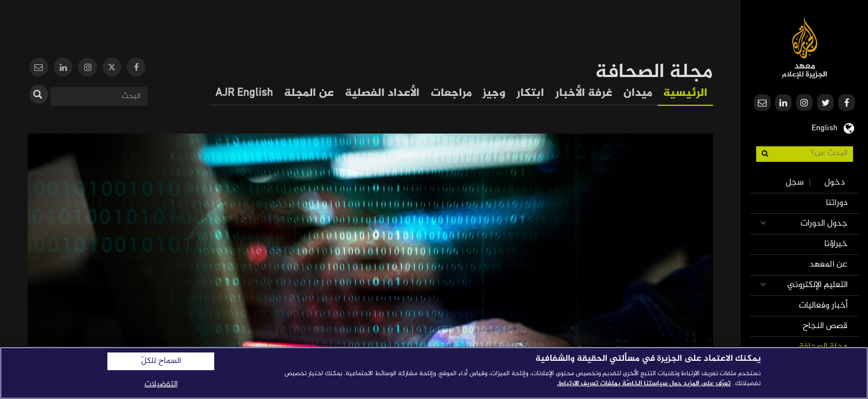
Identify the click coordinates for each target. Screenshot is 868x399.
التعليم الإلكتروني (817, 285)
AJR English (244, 93)
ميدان (638, 93)
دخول (835, 183)
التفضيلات (161, 384)
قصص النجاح (825, 326)
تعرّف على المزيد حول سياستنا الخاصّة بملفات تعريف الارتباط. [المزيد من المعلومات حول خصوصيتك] (644, 383)
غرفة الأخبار (584, 93)
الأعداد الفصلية (382, 93)
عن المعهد (828, 265)
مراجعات (451, 93)
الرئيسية (685, 93)
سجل (795, 183)
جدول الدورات (824, 224)
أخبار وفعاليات (823, 306)
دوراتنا (837, 203)
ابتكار (530, 93)
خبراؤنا (836, 244)
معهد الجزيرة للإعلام (805, 47)
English (825, 127)
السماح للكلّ (161, 361)
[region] (434, 373)
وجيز (494, 93)
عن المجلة (309, 93)
